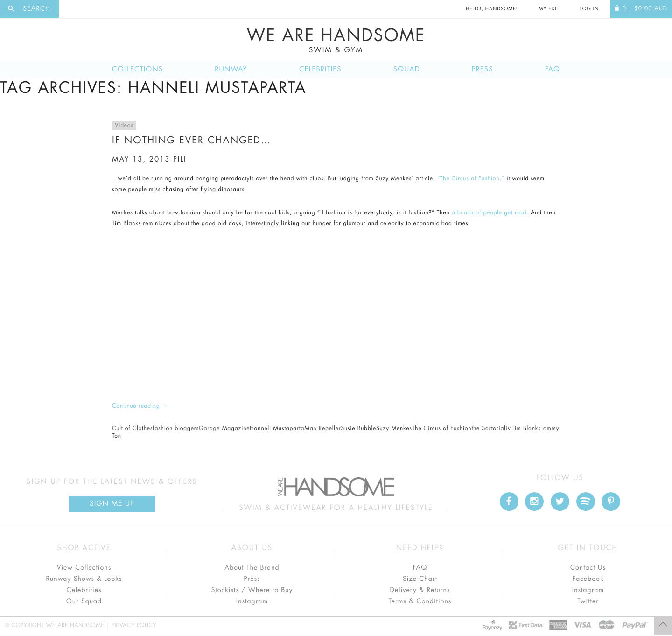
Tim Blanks (526, 429)
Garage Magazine (224, 429)
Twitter (588, 601)
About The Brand (252, 568)
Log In (589, 9)
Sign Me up (112, 504)
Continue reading (140, 406)
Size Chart (420, 579)
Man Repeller (322, 429)
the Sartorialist (491, 429)
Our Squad (84, 601)
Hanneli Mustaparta (277, 429)
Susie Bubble (358, 429)
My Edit (549, 9)
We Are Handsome (336, 41)
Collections (137, 69)
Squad (407, 69)
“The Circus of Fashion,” (471, 179)
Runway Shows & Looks (84, 579)
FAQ (553, 69)
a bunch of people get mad (489, 213)
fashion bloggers (176, 429)
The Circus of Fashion (442, 429)
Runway (231, 69)
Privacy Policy (134, 626)
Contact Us (588, 568)
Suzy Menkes (394, 429)
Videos (124, 126)
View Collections (84, 568)
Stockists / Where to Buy (252, 590)
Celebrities (320, 69)
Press (482, 69)
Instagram (252, 601)
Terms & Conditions (420, 601)
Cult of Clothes (132, 429)
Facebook (588, 579)
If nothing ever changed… (192, 140)
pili (180, 159)
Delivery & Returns (420, 590)
